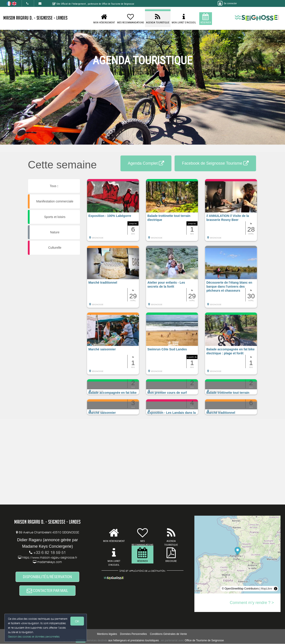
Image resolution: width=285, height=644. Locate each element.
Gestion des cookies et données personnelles (34, 637)
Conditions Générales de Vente (168, 634)
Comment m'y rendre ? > (252, 603)
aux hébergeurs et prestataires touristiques (133, 641)
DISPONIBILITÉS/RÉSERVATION (47, 577)
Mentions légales (107, 634)
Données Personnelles (133, 634)
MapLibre (267, 589)
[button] (113, 212)
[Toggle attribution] (276, 589)
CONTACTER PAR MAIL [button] (47, 591)
